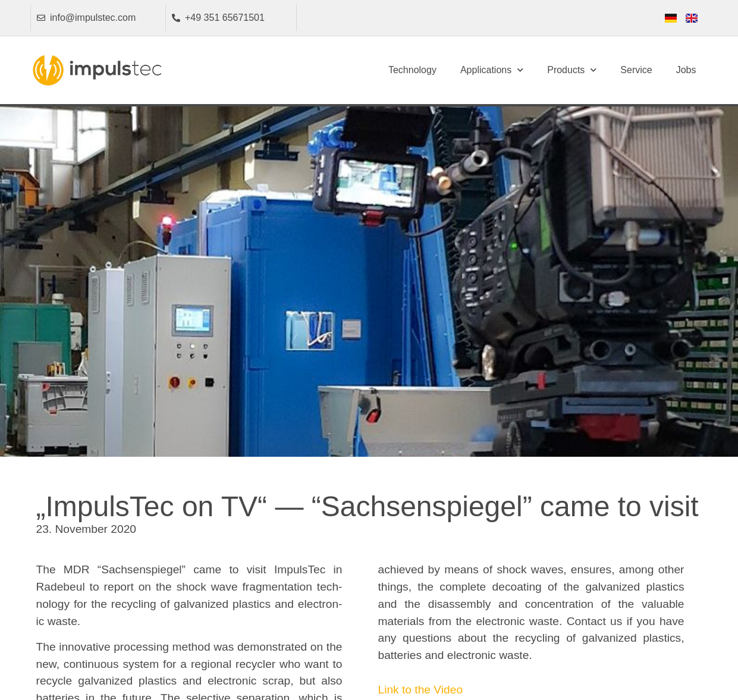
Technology (412, 70)
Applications (492, 70)
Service (636, 70)
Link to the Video (421, 690)
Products (572, 70)
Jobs (686, 70)
